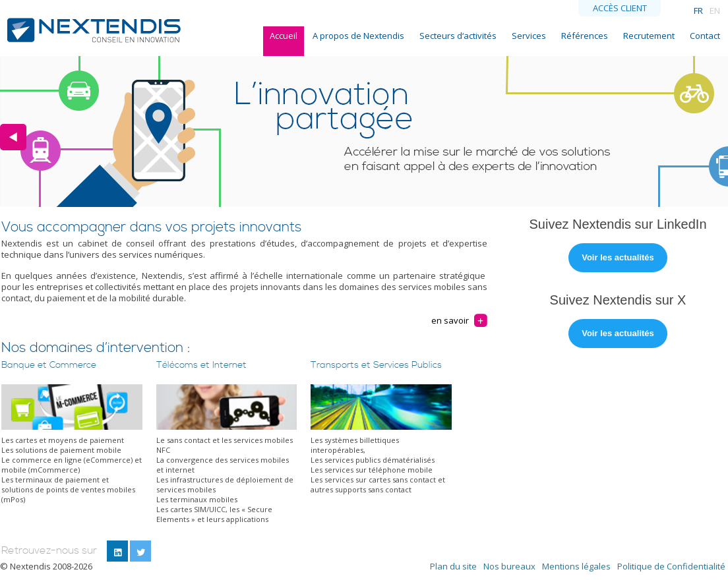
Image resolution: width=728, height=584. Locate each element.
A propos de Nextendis (358, 36)
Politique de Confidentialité (671, 566)
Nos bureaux (509, 566)
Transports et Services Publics (376, 365)
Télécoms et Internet (201, 365)
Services (529, 36)
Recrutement (649, 36)
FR (698, 11)
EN (715, 11)
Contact (705, 36)
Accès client (620, 8)
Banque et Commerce (49, 365)
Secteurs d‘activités (458, 36)
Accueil (284, 36)
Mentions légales (576, 566)
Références (585, 36)
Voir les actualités (618, 257)
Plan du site (453, 566)
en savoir (450, 320)
